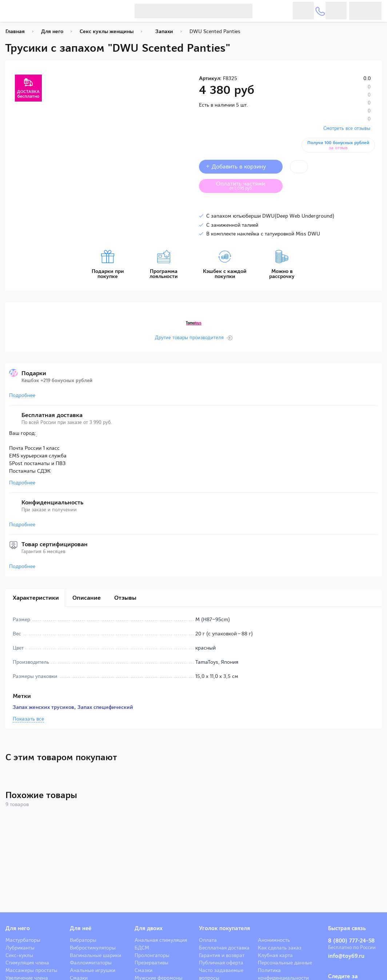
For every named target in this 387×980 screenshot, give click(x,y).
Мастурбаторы (23, 940)
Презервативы (151, 963)
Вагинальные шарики (95, 955)
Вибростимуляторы (93, 948)
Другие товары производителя (189, 338)
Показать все (28, 719)
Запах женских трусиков (43, 707)
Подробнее (22, 395)
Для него (18, 928)
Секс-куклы (19, 955)
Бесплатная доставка (224, 948)
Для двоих (149, 928)
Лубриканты (20, 948)
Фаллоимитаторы (91, 963)
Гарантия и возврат (222, 955)
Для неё (81, 928)
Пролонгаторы (152, 955)
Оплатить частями (246, 185)
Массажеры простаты (31, 970)
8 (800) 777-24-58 (351, 941)
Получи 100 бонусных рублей (339, 145)
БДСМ (142, 948)
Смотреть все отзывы (347, 128)
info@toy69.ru (346, 956)
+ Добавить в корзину (241, 166)
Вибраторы (83, 940)
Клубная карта (275, 955)
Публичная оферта (221, 963)
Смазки (143, 970)
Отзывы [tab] (125, 598)
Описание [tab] (87, 598)
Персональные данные (285, 963)
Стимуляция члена (27, 963)
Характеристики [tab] (36, 598)
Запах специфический (105, 707)
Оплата (208, 940)
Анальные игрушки (93, 970)
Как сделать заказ (280, 948)
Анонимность (274, 940)
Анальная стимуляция (161, 940)
